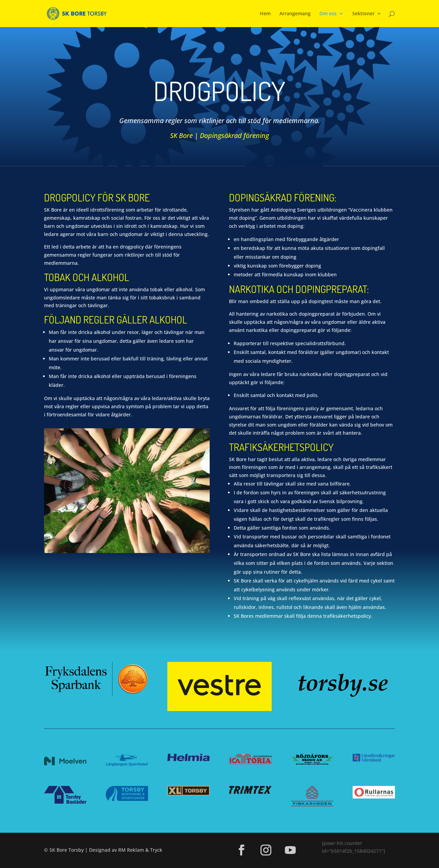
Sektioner (363, 14)
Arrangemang (295, 14)
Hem (265, 14)
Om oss (328, 14)
